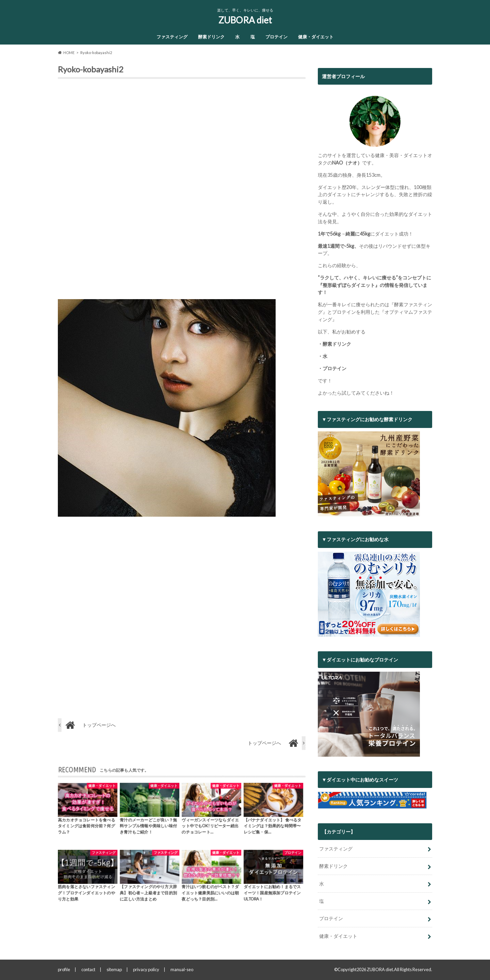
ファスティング (172, 37)
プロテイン (276, 37)
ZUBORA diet (245, 20)
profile (64, 969)
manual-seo (182, 969)
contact (88, 969)
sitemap (114, 969)
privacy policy (146, 969)
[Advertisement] (182, 192)
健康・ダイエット (316, 37)
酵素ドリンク (211, 37)
